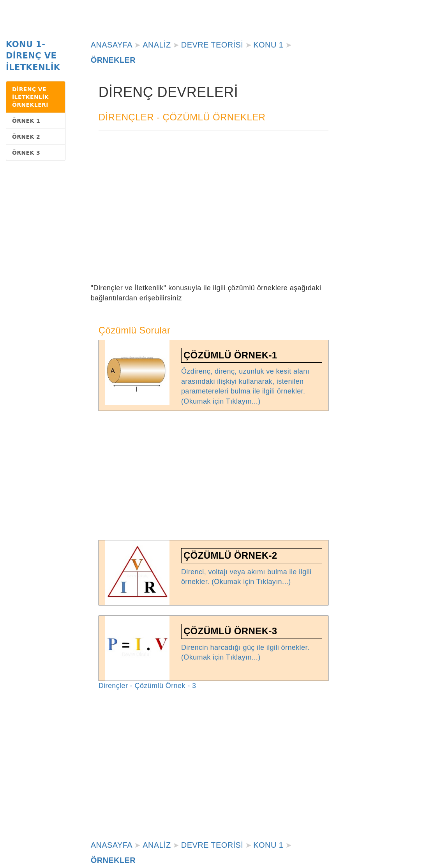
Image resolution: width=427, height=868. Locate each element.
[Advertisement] (214, 219)
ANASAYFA (112, 45)
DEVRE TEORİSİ (212, 45)
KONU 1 (268, 45)
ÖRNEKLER (113, 60)
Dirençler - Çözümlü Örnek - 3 (147, 686)
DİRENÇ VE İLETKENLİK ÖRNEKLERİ (30, 97)
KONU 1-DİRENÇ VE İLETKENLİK (33, 56)
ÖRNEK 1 (26, 121)
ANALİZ (157, 45)
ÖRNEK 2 (26, 137)
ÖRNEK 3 (26, 153)
